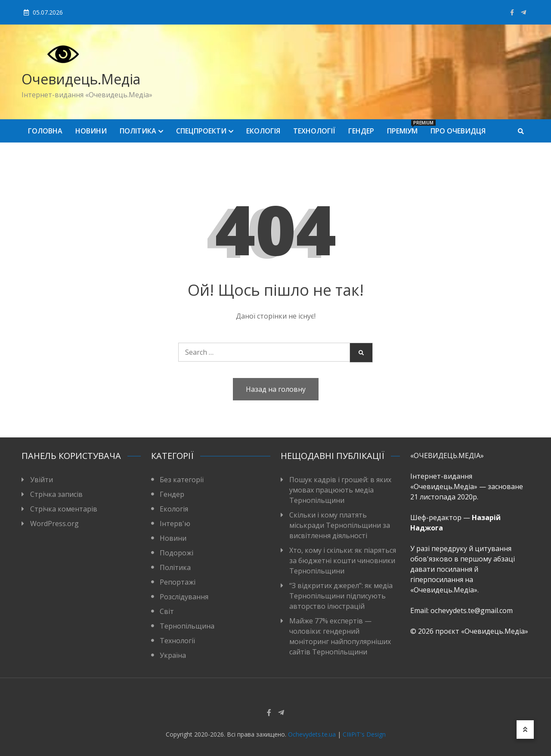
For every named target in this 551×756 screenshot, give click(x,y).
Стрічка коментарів (64, 509)
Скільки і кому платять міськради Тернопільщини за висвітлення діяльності (340, 525)
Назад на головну (276, 389)
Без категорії (182, 480)
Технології (314, 131)
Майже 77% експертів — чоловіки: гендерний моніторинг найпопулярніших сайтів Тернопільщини (340, 636)
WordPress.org (54, 524)
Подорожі (176, 553)
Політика (138, 131)
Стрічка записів (56, 494)
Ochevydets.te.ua (312, 734)
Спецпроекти (201, 131)
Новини (91, 131)
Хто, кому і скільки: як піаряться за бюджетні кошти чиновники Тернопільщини (343, 561)
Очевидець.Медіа (81, 79)
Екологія (263, 131)
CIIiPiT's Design (364, 734)
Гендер (361, 131)
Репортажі (178, 582)
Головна (45, 131)
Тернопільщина (187, 626)
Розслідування (184, 597)
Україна (173, 655)
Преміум (406, 128)
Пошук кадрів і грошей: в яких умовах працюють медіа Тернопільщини (340, 490)
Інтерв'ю (175, 524)
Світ (167, 611)
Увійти (42, 480)
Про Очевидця (458, 131)
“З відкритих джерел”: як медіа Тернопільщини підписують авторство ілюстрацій (341, 596)
